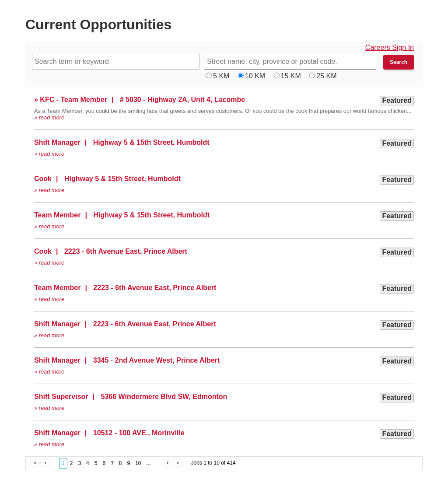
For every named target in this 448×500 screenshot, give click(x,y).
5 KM (221, 76)
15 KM (291, 76)
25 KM (326, 76)
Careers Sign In (390, 47)
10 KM (255, 76)
